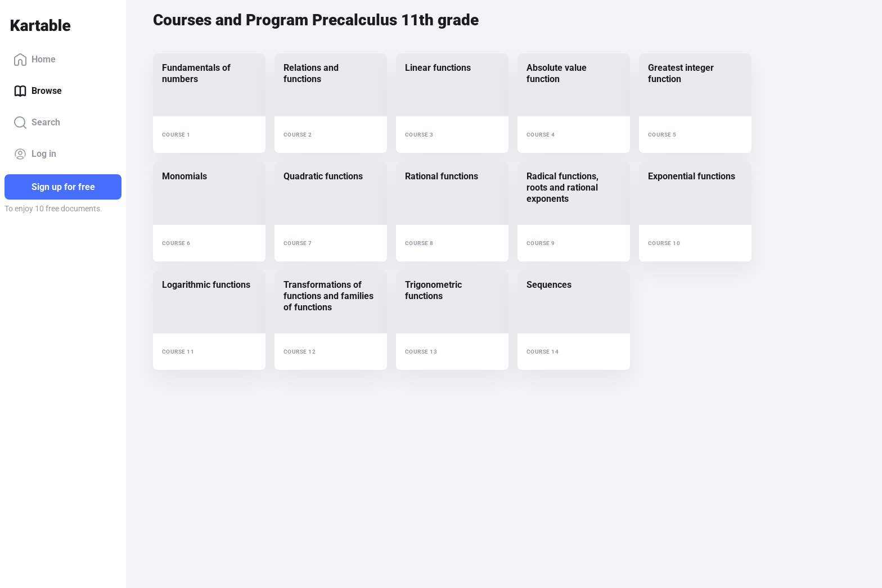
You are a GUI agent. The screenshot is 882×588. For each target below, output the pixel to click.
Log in (35, 154)
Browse (38, 91)
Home (35, 60)
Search (37, 123)
